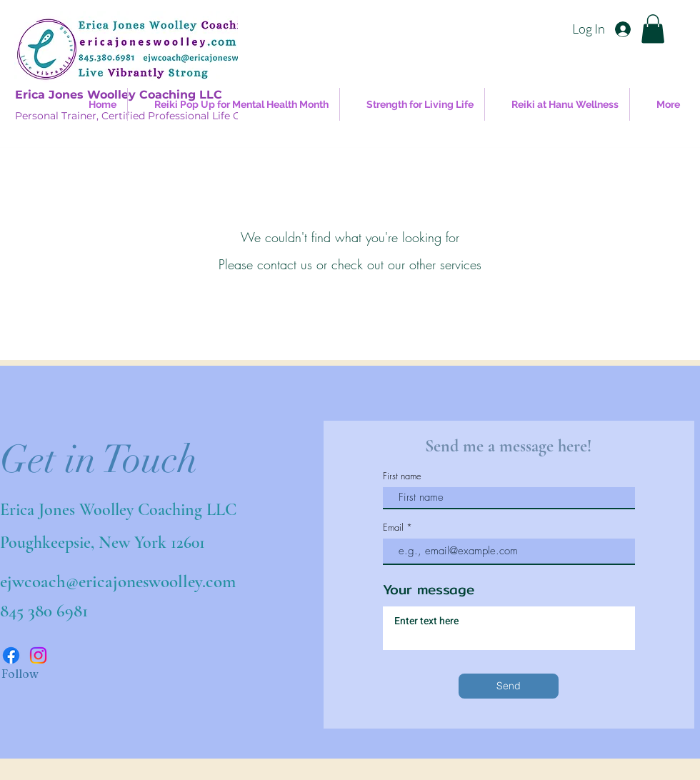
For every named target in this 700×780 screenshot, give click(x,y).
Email (393, 527)
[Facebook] (11, 655)
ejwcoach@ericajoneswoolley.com (118, 581)
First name (402, 476)
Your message (429, 590)
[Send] (509, 686)
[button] (653, 29)
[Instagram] (38, 655)
